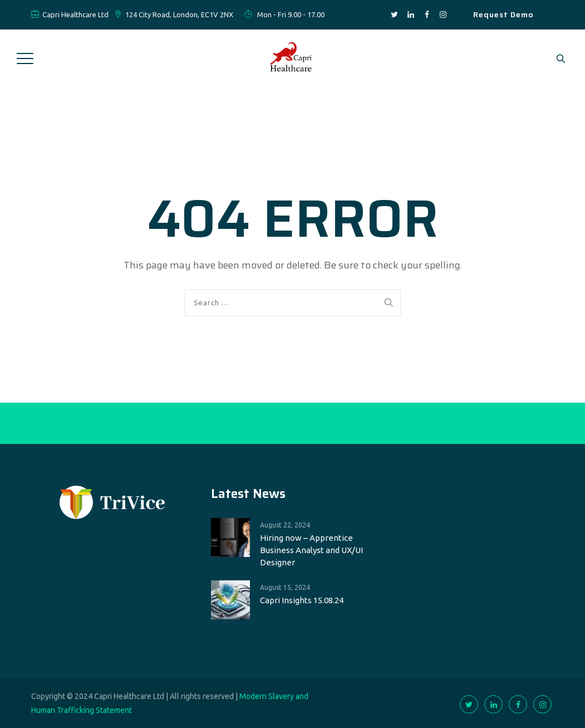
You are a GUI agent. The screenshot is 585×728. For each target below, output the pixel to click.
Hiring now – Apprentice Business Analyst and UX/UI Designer (311, 550)
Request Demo (503, 14)
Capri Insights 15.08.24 (302, 600)
